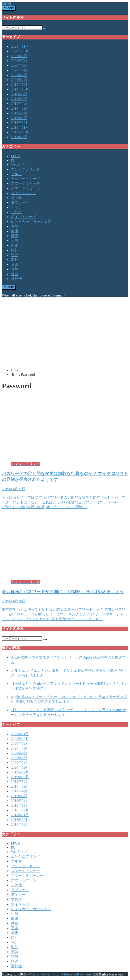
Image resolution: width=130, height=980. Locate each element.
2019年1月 (19, 118)
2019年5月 (19, 99)
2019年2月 (19, 113)
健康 (15, 231)
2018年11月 (20, 127)
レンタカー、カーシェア (31, 222)
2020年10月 (20, 51)
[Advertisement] (65, 333)
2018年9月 (19, 137)
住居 (15, 226)
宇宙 (15, 241)
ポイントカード (24, 217)
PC (13, 160)
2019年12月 (20, 85)
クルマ (16, 174)
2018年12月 (20, 123)
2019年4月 (19, 104)
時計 (15, 255)
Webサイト (20, 164)
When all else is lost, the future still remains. (34, 295)
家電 (15, 245)
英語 (15, 264)
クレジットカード (25, 179)
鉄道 (15, 274)
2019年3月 (19, 108)
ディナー (18, 207)
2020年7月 (19, 61)
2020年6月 (19, 65)
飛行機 (16, 279)
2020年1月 (19, 80)
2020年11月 (20, 46)
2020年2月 (19, 75)
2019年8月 (19, 94)
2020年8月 (19, 56)
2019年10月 (20, 89)
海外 (15, 260)
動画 (15, 236)
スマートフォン (24, 193)
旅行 (15, 250)
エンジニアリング (25, 169)
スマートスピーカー (27, 188)
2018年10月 (20, 132)
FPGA (16, 156)
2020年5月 (19, 70)
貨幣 (15, 269)
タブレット (20, 202)
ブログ (16, 212)
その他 (16, 198)
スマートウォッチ (25, 183)
